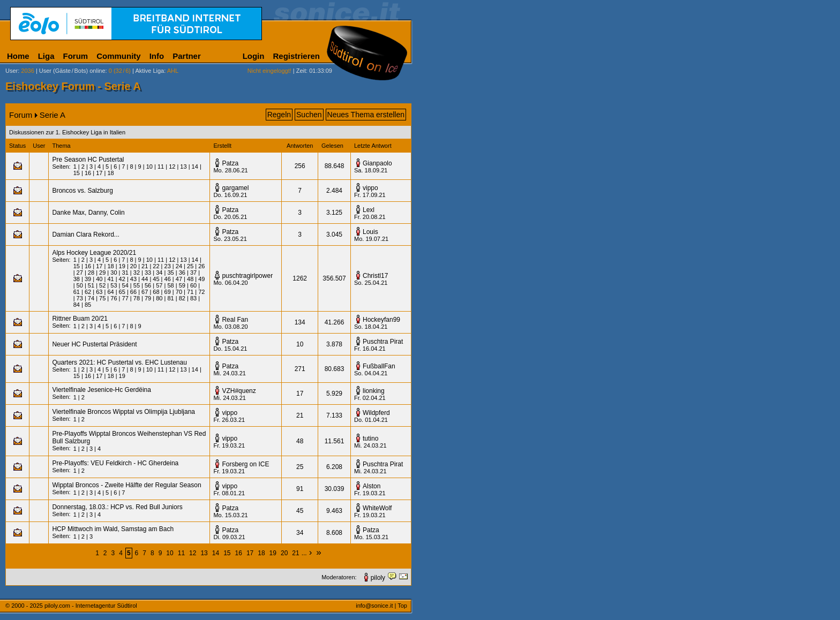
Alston (372, 486)
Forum (76, 56)
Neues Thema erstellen (366, 115)
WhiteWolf (377, 508)
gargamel (235, 188)
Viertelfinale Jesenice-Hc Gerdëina (102, 390)
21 (145, 266)
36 (182, 273)
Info (157, 56)
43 (133, 279)
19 (122, 266)
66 (133, 292)
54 (125, 285)
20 (133, 266)
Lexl (369, 210)
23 (168, 266)
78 (137, 298)
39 (88, 279)
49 (201, 279)
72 (201, 292)
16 (88, 173)
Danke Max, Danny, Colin (88, 213)
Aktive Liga (149, 71)
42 (122, 279)
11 (161, 167)
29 (102, 273)
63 (99, 292)
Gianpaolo (377, 163)
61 (77, 292)
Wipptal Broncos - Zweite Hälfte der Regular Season (126, 485)
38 (77, 279)
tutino (370, 438)
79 (148, 298)
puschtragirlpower (247, 276)
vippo (370, 188)
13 (183, 167)
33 (148, 273)
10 (149, 167)
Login (254, 56)
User (12, 71)
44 (145, 279)
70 (179, 292)
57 (159, 285)
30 (114, 273)
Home (18, 56)
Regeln (279, 115)
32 (137, 273)
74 (91, 298)
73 (80, 298)
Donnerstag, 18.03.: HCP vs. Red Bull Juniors (117, 507)
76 (114, 298)
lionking (374, 391)
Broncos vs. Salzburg (82, 191)
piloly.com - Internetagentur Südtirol (91, 606)
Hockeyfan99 (381, 320)
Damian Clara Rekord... (85, 235)
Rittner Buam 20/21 (80, 319)
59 (182, 285)
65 (122, 292)
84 (77, 305)
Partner (187, 56)
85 (88, 305)
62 (88, 292)
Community (119, 56)
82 (182, 298)
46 (168, 279)
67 (145, 292)
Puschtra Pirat (383, 342)
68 (156, 292)
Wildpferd (376, 413)
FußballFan (379, 366)
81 (170, 298)
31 (125, 273)
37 (193, 273)
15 (77, 173)
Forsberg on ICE (245, 464)
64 (110, 292)
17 (99, 173)
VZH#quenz (239, 391)
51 (91, 285)
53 (114, 285)
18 (110, 173)
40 (99, 279)
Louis (370, 232)
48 (190, 279)
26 (201, 266)
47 (179, 279)
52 (102, 285)
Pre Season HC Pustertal (88, 160)
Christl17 (375, 276)
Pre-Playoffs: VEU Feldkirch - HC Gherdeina (115, 463)
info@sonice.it (374, 606)
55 (137, 285)
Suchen (309, 115)
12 (172, 167)
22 (156, 266)
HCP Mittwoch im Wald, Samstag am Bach (113, 529)
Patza (230, 163)
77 (125, 298)
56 (148, 285)
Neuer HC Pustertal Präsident (94, 344)
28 (91, 273)
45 (156, 279)
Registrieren (296, 56)
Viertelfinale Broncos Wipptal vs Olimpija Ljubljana (123, 412)
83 (193, 298)
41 (110, 279)
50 (80, 285)
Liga (46, 56)
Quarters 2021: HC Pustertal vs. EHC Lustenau (119, 362)
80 (159, 298)
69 (168, 292)
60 (193, 285)
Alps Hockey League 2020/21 (94, 253)
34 (159, 273)
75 (102, 298)
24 (179, 266)
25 (190, 266)
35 (170, 273)
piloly (378, 578)
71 (190, 292)
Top (402, 606)
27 (80, 273)
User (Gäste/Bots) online (72, 71)
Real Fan (235, 320)
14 (195, 167)
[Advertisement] (463, 267)
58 (170, 285)
